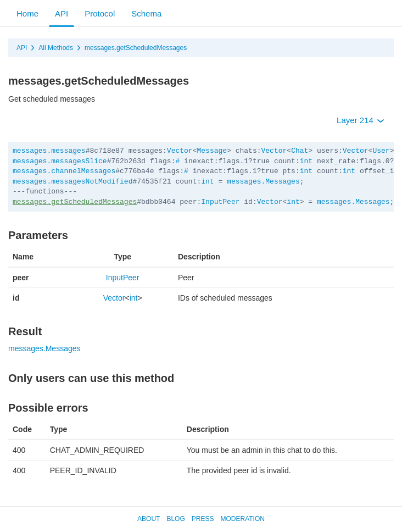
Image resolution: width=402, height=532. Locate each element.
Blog (175, 519)
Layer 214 (361, 120)
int (306, 161)
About (149, 519)
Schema (146, 13)
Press (203, 519)
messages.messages (49, 151)
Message (212, 151)
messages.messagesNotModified (72, 182)
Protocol (100, 13)
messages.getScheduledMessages (136, 48)
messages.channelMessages (64, 171)
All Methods (56, 48)
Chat (300, 151)
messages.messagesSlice (60, 161)
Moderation (242, 519)
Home (27, 13)
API (62, 13)
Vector (180, 151)
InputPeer (220, 202)
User (381, 151)
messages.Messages (263, 182)
